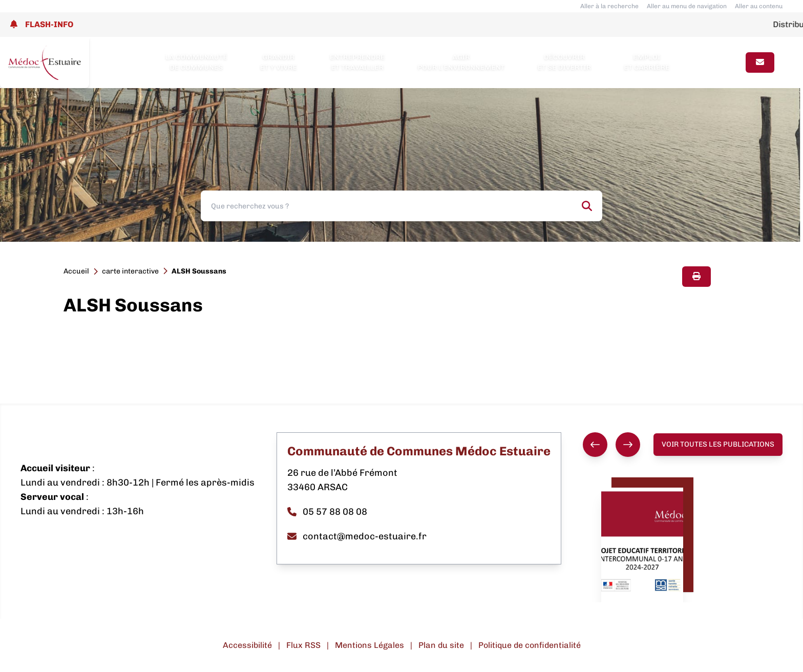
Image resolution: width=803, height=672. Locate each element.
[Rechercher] (587, 206)
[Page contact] (760, 62)
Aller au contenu (759, 6)
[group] (611, 445)
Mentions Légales (369, 645)
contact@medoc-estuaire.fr (357, 536)
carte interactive (130, 271)
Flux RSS (303, 645)
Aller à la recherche (609, 6)
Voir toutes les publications (718, 444)
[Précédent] (595, 445)
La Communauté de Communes (196, 62)
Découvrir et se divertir (565, 62)
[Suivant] (628, 445)
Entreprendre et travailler (357, 62)
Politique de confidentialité (530, 645)
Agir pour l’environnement (461, 62)
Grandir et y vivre (279, 62)
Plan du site (441, 645)
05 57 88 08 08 (327, 512)
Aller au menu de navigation (687, 6)
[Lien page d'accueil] (45, 62)
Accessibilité (247, 645)
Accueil (76, 271)
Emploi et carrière (647, 62)
